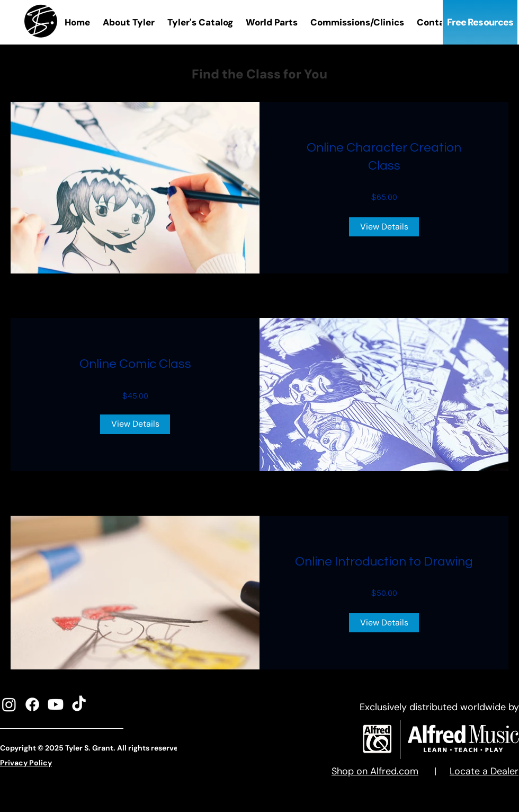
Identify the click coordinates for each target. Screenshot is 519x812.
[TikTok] (79, 704)
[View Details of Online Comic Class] (135, 424)
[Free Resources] (480, 22)
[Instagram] (9, 704)
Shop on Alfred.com (375, 771)
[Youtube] (56, 704)
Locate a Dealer (484, 771)
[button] (200, 23)
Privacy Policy (26, 763)
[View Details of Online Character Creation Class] (384, 227)
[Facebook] (32, 704)
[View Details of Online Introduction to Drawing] (384, 623)
